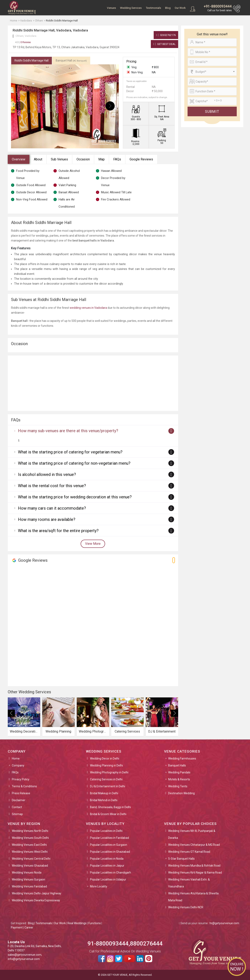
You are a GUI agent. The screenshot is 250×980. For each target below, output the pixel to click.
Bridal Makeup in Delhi (104, 793)
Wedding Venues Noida (27, 873)
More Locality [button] (99, 886)
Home (16, 758)
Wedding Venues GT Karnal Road (189, 852)
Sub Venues (59, 159)
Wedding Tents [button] (178, 786)
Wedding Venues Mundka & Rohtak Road (194, 866)
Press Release (21, 793)
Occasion (83, 159)
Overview (19, 159)
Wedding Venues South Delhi (30, 838)
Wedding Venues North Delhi (30, 831)
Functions (95, 923)
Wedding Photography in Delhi (109, 772)
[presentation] (20, 106)
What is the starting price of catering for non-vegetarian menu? (74, 463)
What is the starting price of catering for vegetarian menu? (70, 452)
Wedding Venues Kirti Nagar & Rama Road (195, 873)
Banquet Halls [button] (177, 765)
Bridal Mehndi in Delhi (104, 800)
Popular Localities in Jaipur (107, 866)
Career (29, 927)
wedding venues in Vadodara (88, 308)
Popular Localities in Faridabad (109, 838)
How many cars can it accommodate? (52, 508)
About (38, 159)
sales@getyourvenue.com (25, 955)
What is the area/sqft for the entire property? (58, 531)
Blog (168, 8)
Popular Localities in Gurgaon (109, 845)
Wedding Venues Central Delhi (31, 859)
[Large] (212, 101)
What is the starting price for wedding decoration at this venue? (75, 497)
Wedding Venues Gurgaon (28, 879)
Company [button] (18, 765)
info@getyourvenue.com (24, 959)
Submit (212, 111)
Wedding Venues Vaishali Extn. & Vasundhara (189, 883)
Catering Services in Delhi (106, 779)
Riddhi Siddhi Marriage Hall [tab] (32, 60)
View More (93, 544)
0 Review (23, 42)
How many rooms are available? (47, 519)
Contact (17, 807)
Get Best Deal (164, 44)
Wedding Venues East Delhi (29, 845)
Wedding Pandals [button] (179, 772)
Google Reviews (141, 159)
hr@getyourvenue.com (224, 923)
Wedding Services (131, 8)
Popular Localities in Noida (107, 859)
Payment (17, 927)
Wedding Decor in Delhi (105, 758)
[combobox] (212, 72)
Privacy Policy (21, 779)
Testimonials (153, 8)
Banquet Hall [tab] (71, 60)
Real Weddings (77, 923)
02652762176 (166, 35)
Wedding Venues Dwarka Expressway (36, 900)
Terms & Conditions (24, 786)
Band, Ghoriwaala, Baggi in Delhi (110, 807)
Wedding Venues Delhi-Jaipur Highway (37, 893)
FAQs (117, 159)
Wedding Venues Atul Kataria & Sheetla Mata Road (193, 897)
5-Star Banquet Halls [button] (181, 859)
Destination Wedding (181, 793)
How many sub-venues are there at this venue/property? (68, 431)
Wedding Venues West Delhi (30, 852)
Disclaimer (19, 800)
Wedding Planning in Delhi (106, 765)
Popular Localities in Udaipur (108, 879)
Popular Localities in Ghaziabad (110, 852)
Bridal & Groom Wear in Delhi (108, 814)
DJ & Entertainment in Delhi (108, 786)
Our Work (180, 8)
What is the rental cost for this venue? (52, 486)
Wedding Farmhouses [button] (182, 758)
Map (102, 159)
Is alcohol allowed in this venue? (47, 474)
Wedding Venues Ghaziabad (30, 866)
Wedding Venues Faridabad (29, 886)
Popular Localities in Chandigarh (111, 873)
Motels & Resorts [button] (179, 779)
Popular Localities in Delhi (106, 831)
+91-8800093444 (218, 6)
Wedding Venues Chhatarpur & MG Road (194, 845)
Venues (111, 8)
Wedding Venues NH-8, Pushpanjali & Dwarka (192, 834)
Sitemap (17, 814)
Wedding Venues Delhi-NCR (186, 907)
